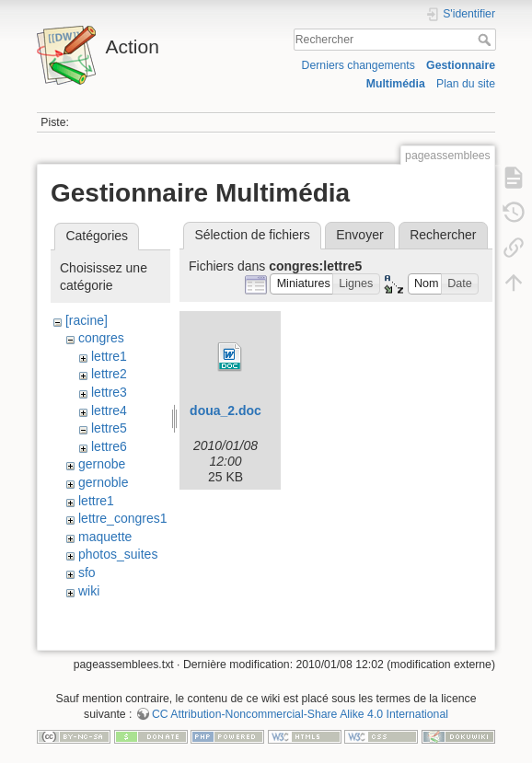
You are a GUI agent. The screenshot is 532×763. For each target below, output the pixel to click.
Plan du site (466, 84)
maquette (105, 537)
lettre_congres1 (123, 518)
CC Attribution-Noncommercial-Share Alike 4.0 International (300, 714)
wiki (89, 591)
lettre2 (109, 374)
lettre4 (109, 410)
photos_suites (118, 554)
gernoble (104, 482)
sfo (87, 572)
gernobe (102, 464)
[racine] (87, 320)
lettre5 (109, 428)
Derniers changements (359, 65)
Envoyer (359, 235)
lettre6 (109, 446)
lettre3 (109, 392)
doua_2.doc (226, 410)
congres (101, 338)
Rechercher (486, 40)
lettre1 (109, 356)
